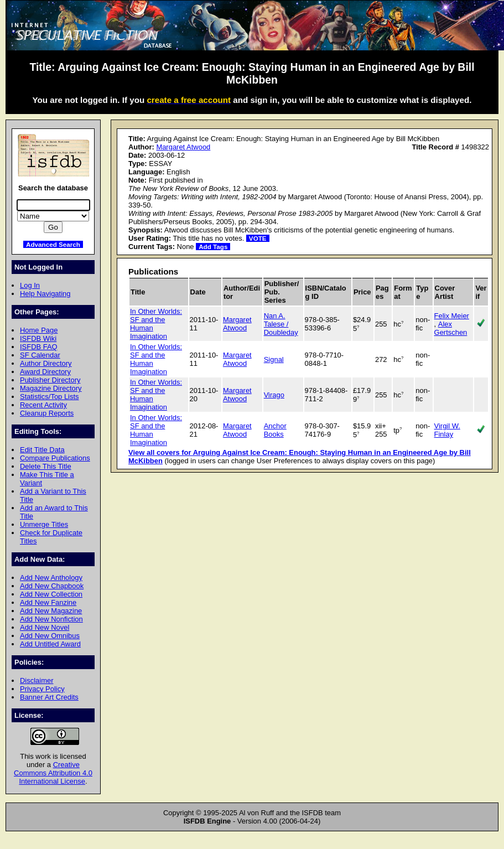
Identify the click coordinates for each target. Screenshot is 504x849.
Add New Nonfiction (51, 619)
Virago (274, 395)
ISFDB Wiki (38, 338)
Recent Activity (43, 405)
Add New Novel (45, 627)
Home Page (39, 330)
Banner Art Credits (49, 697)
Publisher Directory (50, 380)
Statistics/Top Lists (50, 397)
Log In (30, 285)
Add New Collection (51, 594)
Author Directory (46, 363)
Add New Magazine (51, 611)
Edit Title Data (42, 450)
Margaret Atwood (183, 147)
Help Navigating (45, 294)
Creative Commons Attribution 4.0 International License (53, 773)
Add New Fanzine (48, 602)
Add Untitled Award (50, 644)
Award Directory (45, 372)
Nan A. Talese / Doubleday (281, 324)
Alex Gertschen (451, 328)
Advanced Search (53, 244)
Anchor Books (275, 430)
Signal (274, 359)
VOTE (258, 238)
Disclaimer (37, 680)
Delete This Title (46, 466)
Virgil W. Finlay (447, 430)
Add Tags (213, 247)
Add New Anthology (51, 578)
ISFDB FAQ (39, 347)
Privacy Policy (42, 689)
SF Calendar (40, 355)
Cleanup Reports (47, 413)
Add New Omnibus (50, 636)
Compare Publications (55, 458)
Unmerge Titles (44, 524)
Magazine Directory (51, 388)
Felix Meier (452, 316)
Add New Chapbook (52, 586)
